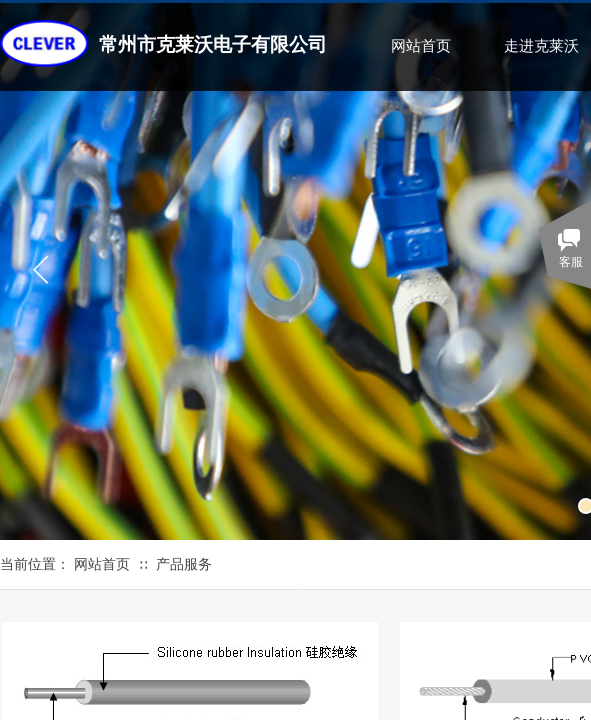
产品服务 (184, 564)
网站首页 (421, 46)
